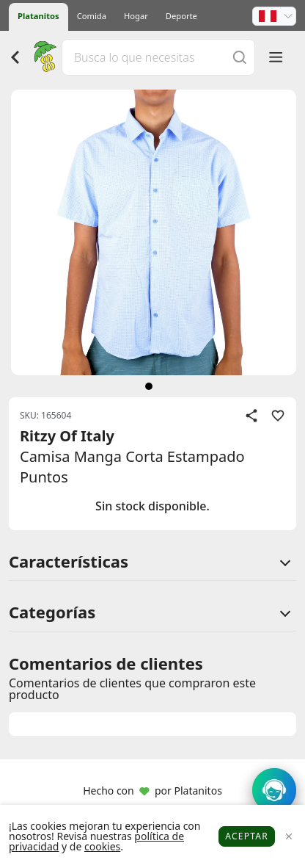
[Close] (289, 837)
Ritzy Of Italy (67, 436)
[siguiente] (149, 386)
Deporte (181, 16)
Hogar (136, 16)
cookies (102, 846)
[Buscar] (240, 57)
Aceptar (247, 836)
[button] (274, 16)
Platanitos (38, 16)
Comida (92, 16)
